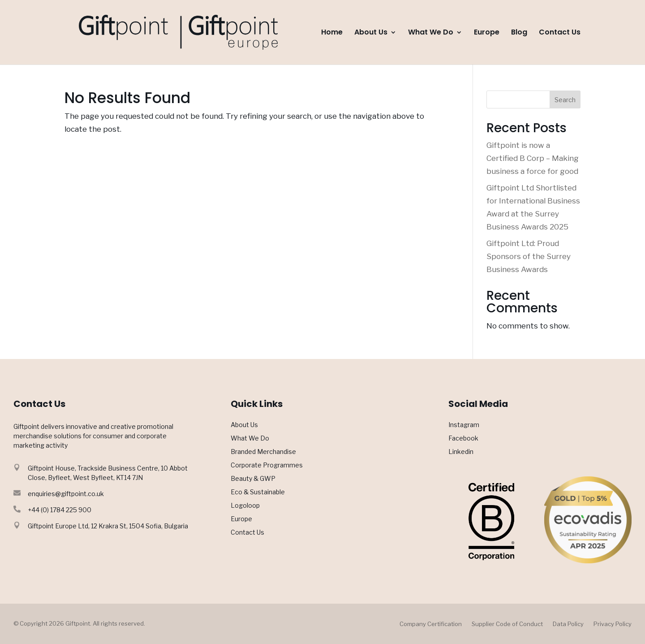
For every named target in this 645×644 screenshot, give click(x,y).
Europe (487, 33)
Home (332, 33)
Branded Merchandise (263, 452)
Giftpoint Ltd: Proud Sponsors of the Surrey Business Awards (529, 256)
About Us (371, 33)
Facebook (463, 439)
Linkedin (461, 452)
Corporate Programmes (267, 465)
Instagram (464, 425)
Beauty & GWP (253, 479)
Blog (519, 33)
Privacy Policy (613, 624)
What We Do (431, 33)
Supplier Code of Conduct (507, 624)
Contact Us (560, 33)
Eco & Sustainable (258, 492)
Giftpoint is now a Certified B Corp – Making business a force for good (533, 158)
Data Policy (568, 624)
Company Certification (431, 624)
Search (565, 100)
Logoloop (245, 506)
